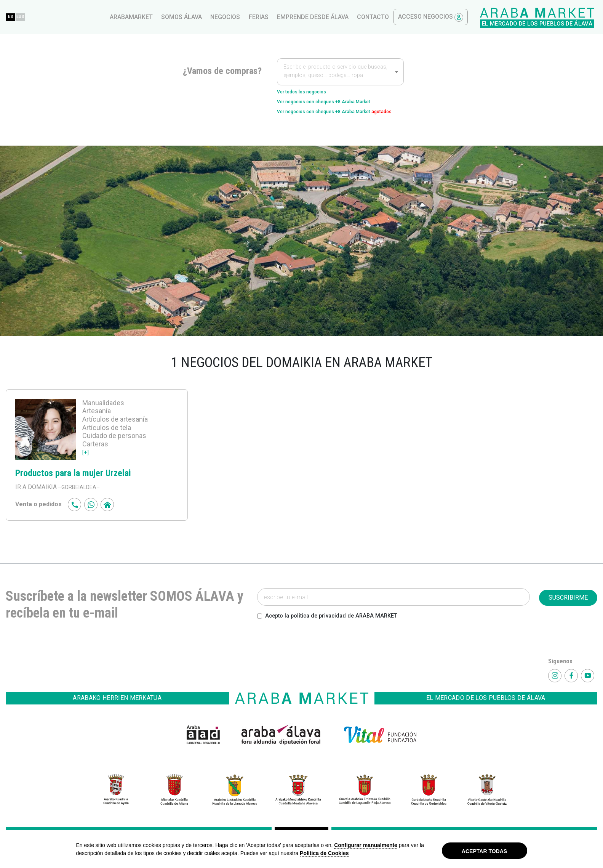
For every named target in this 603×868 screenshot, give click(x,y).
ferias (388, 17)
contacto (502, 17)
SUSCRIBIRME (568, 614)
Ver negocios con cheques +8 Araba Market (338, 105)
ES (141, 17)
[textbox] (340, 72)
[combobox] (340, 72)
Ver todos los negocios (310, 93)
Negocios (355, 17)
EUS (157, 17)
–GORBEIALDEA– (81, 503)
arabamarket (261, 17)
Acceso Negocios (560, 17)
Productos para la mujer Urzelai (83, 488)
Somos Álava (311, 17)
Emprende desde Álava (442, 17)
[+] (86, 468)
